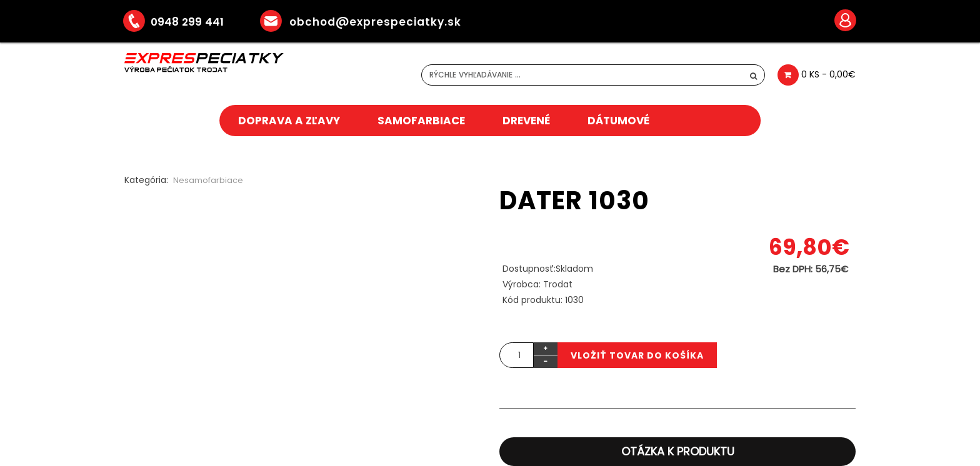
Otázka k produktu (678, 451)
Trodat (558, 284)
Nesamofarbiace (208, 180)
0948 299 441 (182, 22)
